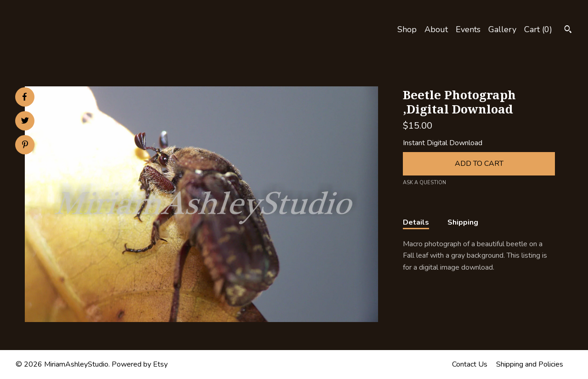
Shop (407, 29)
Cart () (538, 29)
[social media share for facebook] (24, 97)
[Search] (568, 31)
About (436, 29)
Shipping (463, 222)
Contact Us (470, 364)
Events (468, 29)
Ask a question (424, 183)
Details (416, 222)
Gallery (502, 29)
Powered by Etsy (140, 364)
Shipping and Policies (530, 364)
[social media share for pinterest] (25, 146)
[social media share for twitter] (25, 122)
